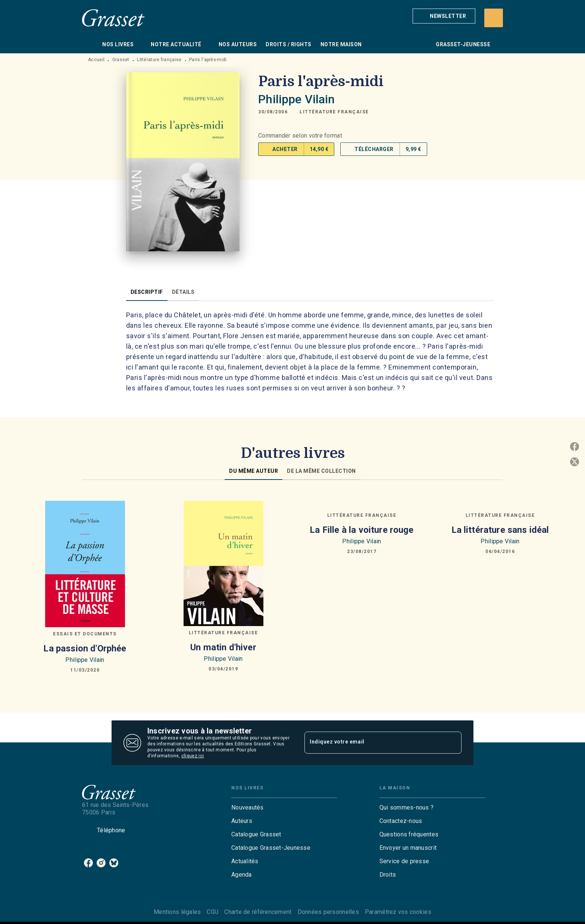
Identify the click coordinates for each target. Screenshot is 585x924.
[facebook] (88, 863)
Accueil (96, 60)
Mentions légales (177, 912)
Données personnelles (328, 912)
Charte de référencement (258, 912)
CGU (212, 912)
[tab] (90, 44)
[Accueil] (113, 18)
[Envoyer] (453, 743)
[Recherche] (494, 18)
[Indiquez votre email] (374, 743)
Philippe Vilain (296, 99)
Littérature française (159, 60)
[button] (444, 16)
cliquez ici (193, 756)
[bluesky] (114, 863)
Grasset (121, 60)
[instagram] (101, 863)
